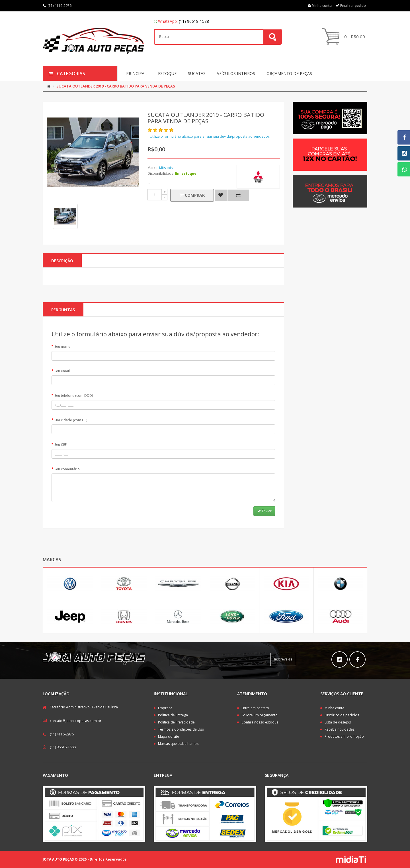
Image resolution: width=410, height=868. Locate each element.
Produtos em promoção (344, 736)
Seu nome (62, 346)
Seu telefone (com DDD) (74, 396)
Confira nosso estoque (260, 722)
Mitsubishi (167, 168)
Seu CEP (61, 445)
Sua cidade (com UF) (71, 420)
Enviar (264, 511)
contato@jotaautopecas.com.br (76, 721)
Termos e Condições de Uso (181, 729)
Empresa (165, 708)
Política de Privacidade (176, 722)
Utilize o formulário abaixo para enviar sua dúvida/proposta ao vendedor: (210, 136)
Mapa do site (169, 736)
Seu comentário (67, 469)
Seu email (62, 371)
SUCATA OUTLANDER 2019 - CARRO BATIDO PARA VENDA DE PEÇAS (116, 86)
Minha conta (334, 708)
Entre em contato (255, 708)
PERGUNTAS (63, 310)
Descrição (62, 261)
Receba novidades (340, 729)
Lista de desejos (338, 722)
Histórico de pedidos (342, 715)
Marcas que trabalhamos (178, 744)
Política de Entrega (173, 715)
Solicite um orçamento (260, 715)
